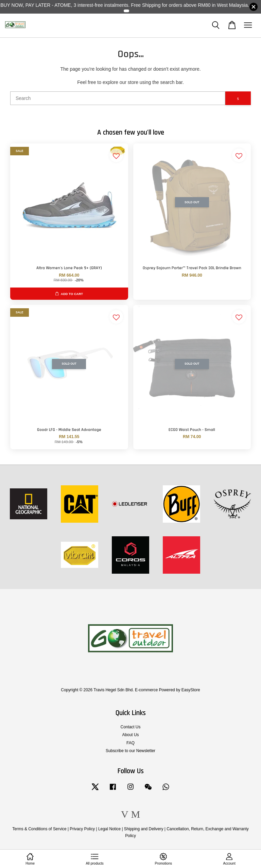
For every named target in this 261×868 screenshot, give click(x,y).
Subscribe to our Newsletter (130, 751)
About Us (131, 735)
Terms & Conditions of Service (39, 829)
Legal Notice (109, 829)
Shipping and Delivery (144, 829)
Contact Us (131, 727)
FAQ (130, 743)
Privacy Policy (82, 829)
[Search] (118, 98)
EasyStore (191, 690)
